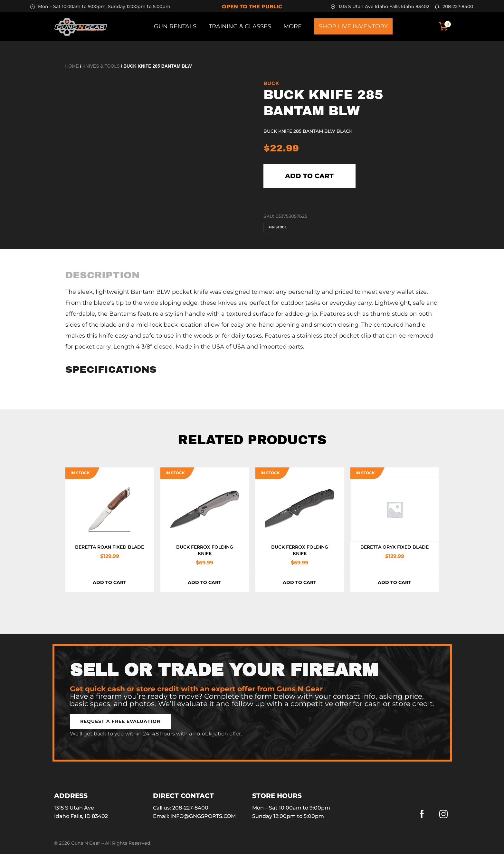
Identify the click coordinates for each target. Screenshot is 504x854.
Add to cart (310, 176)
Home (72, 66)
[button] (120, 722)
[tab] (103, 275)
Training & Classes (240, 26)
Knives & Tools (101, 66)
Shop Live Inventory (353, 26)
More (293, 26)
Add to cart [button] (109, 583)
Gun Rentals (175, 26)
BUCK (271, 83)
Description (103, 275)
